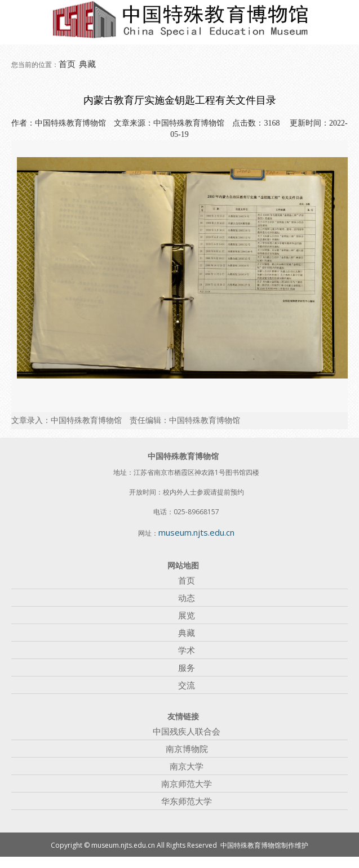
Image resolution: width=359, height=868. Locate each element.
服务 (187, 667)
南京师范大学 (187, 784)
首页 (67, 64)
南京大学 (187, 766)
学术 (187, 650)
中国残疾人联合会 (187, 731)
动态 (187, 598)
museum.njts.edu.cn (196, 532)
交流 (187, 685)
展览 (187, 615)
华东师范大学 (187, 801)
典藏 (87, 64)
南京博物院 (187, 749)
